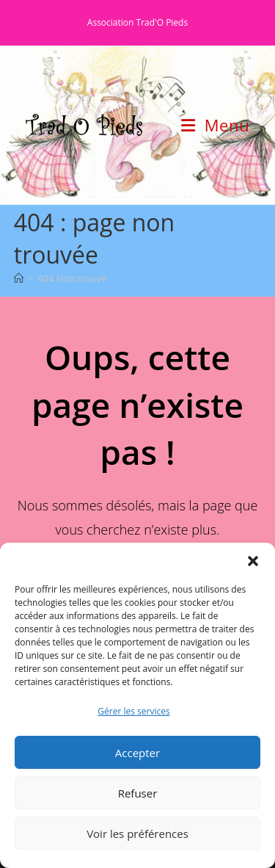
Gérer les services (133, 711)
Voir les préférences (137, 833)
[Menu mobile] (215, 125)
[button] (253, 561)
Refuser (138, 793)
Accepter (137, 753)
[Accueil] (19, 278)
